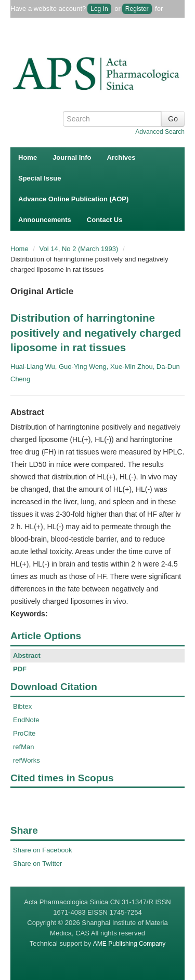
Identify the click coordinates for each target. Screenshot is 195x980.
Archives (121, 157)
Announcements (45, 220)
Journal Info (72, 157)
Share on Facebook (42, 850)
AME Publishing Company (129, 944)
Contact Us (105, 220)
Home (28, 157)
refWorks (27, 760)
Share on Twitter (37, 864)
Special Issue (40, 178)
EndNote (26, 720)
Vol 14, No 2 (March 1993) (80, 249)
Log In (99, 9)
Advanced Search (160, 132)
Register (137, 9)
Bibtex (22, 706)
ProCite (24, 733)
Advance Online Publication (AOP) (73, 199)
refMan (23, 747)
